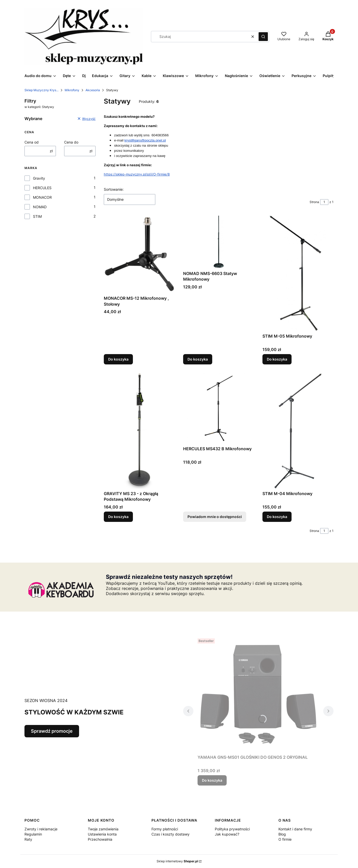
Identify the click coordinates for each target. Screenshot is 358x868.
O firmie (285, 839)
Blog (282, 834)
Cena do (71, 142)
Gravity (39, 178)
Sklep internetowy (177, 861)
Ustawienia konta (102, 834)
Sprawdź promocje (52, 731)
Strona (314, 202)
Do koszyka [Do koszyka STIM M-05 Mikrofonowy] (277, 359)
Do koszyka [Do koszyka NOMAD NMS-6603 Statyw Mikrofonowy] (198, 359)
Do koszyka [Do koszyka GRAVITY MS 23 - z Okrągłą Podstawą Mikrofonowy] (118, 517)
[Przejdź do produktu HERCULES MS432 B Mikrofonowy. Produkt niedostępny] (219, 408)
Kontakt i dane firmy (295, 829)
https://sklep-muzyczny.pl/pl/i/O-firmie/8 (137, 174)
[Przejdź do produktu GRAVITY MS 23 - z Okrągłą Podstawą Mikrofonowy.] (139, 431)
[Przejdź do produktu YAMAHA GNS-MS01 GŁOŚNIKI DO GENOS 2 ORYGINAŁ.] (258, 694)
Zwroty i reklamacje (41, 829)
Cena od (32, 142)
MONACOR (42, 197)
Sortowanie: (114, 189)
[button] (263, 37)
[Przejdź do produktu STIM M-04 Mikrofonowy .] (298, 431)
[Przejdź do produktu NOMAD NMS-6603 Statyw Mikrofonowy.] (219, 242)
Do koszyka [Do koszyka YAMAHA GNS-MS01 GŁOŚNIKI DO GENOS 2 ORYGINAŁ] (212, 780)
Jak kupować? (227, 834)
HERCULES (42, 188)
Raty (28, 839)
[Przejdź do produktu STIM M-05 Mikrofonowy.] (298, 273)
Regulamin (33, 834)
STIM (37, 216)
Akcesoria (93, 90)
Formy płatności (165, 829)
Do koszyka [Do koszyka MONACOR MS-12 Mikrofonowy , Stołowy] (118, 359)
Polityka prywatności (232, 829)
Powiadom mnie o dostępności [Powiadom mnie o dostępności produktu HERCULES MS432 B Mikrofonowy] (215, 517)
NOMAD (40, 207)
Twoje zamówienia (103, 829)
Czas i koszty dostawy (171, 834)
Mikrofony (72, 90)
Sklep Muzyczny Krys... (41, 90)
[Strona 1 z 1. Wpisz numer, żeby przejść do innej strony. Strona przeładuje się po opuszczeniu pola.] (324, 202)
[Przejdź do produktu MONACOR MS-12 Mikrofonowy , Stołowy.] (139, 254)
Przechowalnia (100, 839)
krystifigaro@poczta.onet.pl (145, 140)
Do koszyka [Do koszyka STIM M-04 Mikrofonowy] (277, 517)
